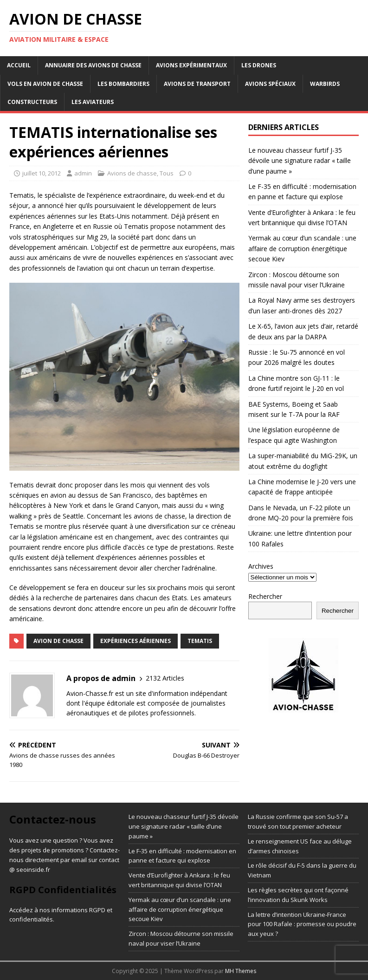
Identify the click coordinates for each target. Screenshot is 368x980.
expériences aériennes (136, 641)
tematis (200, 641)
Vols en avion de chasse (45, 84)
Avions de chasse (132, 173)
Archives (261, 566)
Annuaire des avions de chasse (93, 65)
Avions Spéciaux (270, 84)
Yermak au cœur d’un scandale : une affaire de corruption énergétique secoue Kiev (302, 248)
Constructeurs (32, 102)
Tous (167, 173)
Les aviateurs (93, 102)
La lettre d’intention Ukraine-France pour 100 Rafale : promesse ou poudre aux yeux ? (302, 924)
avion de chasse (58, 641)
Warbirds (325, 84)
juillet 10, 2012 (42, 173)
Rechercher (265, 596)
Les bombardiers (123, 84)
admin (83, 173)
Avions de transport (197, 84)
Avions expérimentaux (191, 65)
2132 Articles (165, 678)
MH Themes (241, 971)
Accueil (19, 65)
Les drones (259, 65)
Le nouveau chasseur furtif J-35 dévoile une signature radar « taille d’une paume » (300, 161)
